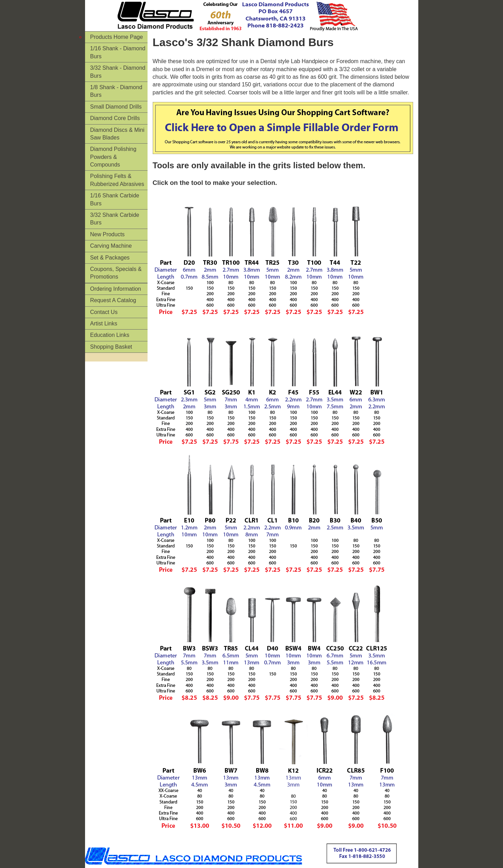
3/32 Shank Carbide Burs (115, 219)
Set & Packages (110, 258)
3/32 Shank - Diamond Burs (118, 72)
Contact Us (104, 312)
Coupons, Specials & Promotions (116, 273)
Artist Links (104, 324)
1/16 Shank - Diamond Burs (118, 52)
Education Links (110, 335)
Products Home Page (117, 37)
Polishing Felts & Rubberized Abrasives (117, 180)
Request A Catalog (113, 300)
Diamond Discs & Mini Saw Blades (117, 134)
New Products (108, 234)
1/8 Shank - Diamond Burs (116, 91)
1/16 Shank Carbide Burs (115, 199)
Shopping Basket (111, 347)
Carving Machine (111, 246)
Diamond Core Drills (115, 118)
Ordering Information (116, 289)
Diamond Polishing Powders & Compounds (113, 157)
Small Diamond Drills (116, 107)
